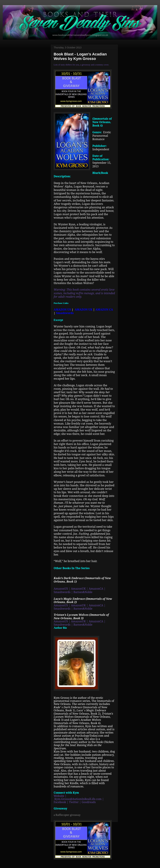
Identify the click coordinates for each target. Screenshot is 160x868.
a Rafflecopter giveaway (67, 815)
